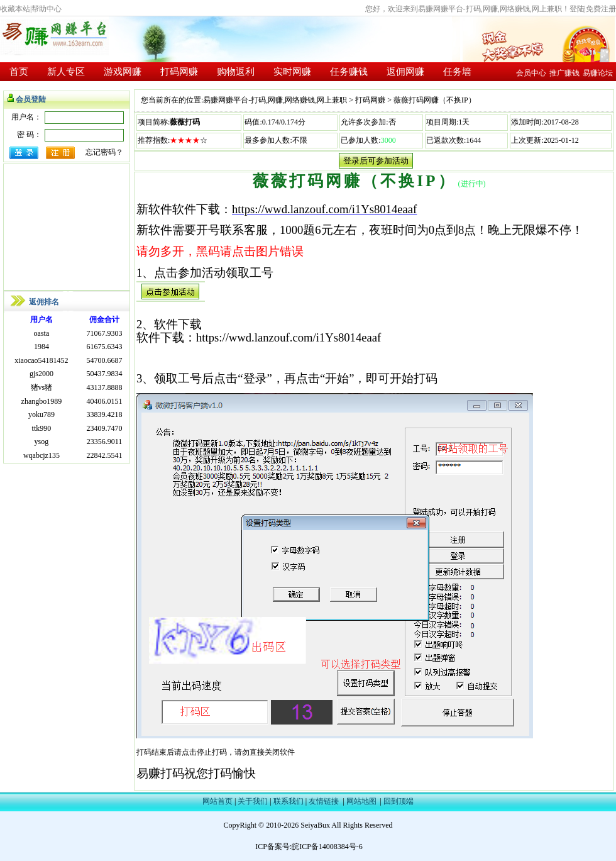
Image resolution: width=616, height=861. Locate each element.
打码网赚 (179, 72)
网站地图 (361, 801)
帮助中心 (47, 9)
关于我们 (253, 801)
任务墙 (457, 72)
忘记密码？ (104, 152)
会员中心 (531, 73)
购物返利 (236, 72)
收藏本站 (15, 9)
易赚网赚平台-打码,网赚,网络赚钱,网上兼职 (275, 100)
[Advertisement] (67, 227)
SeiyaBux (315, 825)
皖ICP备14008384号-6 (327, 847)
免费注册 (601, 9)
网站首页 (217, 801)
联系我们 (289, 801)
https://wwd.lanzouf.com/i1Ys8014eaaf (324, 209)
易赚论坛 (598, 73)
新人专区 (66, 72)
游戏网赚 (123, 72)
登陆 (577, 9)
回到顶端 (399, 801)
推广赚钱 (564, 73)
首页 (19, 72)
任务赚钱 (349, 72)
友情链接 (324, 801)
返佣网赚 (405, 72)
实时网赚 (292, 72)
